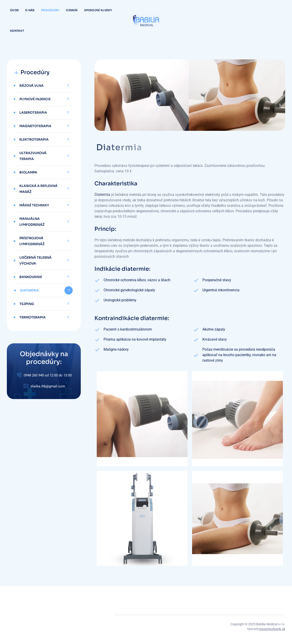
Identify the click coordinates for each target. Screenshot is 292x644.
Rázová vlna (31, 86)
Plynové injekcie (35, 99)
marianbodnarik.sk (272, 629)
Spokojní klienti (98, 10)
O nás (30, 10)
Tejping (27, 304)
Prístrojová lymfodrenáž (32, 241)
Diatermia (29, 290)
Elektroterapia (34, 139)
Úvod (14, 10)
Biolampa (28, 172)
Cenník (72, 10)
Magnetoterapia (35, 126)
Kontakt (17, 31)
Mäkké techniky (34, 205)
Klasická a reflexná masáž (38, 189)
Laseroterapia (33, 113)
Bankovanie (31, 277)
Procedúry (50, 10)
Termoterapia (33, 317)
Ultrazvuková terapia (33, 156)
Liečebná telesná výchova (35, 260)
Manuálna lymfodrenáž (32, 222)
